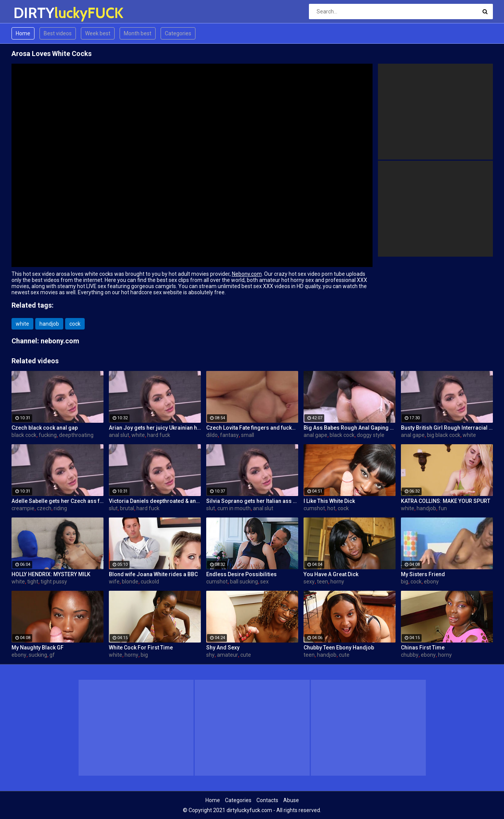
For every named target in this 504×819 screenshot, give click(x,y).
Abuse (291, 800)
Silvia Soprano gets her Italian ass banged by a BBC (252, 501)
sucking (38, 655)
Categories (178, 33)
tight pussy (54, 582)
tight (33, 582)
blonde (130, 582)
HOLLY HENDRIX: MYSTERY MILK (51, 574)
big (405, 582)
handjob (49, 324)
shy (210, 655)
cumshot (314, 508)
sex (264, 582)
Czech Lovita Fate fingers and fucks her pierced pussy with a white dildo (252, 428)
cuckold (150, 582)
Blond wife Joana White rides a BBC (153, 574)
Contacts (267, 800)
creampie (23, 508)
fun (443, 508)
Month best (138, 33)
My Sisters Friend (423, 574)
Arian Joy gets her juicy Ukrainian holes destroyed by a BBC (155, 428)
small (248, 435)
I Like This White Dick (329, 501)
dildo (212, 435)
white (22, 324)
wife (114, 582)
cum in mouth (234, 508)
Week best (98, 33)
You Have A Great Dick (331, 574)
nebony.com (60, 341)
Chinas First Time (423, 648)
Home (23, 33)
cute (246, 655)
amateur (227, 655)
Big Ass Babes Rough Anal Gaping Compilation (350, 428)
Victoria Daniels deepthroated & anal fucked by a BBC (155, 501)
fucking (48, 435)
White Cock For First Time (141, 648)
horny (337, 582)
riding (60, 508)
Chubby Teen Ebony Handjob (339, 648)
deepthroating (76, 435)
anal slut (119, 435)
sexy (309, 582)
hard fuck (159, 435)
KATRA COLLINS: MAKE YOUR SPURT (446, 501)
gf (52, 655)
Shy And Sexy (223, 648)
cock (75, 324)
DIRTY (34, 13)
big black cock (444, 435)
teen (323, 582)
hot (331, 508)
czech (44, 508)
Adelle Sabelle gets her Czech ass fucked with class (57, 501)
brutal (127, 508)
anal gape (315, 435)
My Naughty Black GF (38, 648)
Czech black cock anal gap (45, 428)
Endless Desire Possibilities (241, 574)
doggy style (371, 435)
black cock (24, 435)
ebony (431, 582)
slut (113, 508)
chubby (410, 655)
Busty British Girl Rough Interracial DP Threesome (447, 428)
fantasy (229, 435)
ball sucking (244, 582)
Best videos (58, 33)
